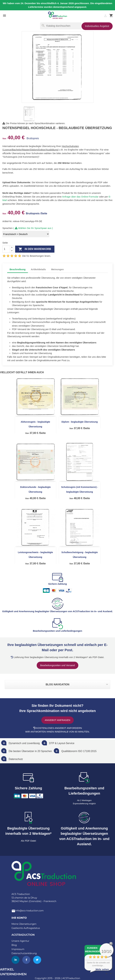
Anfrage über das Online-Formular (80, 197)
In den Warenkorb (35, 249)
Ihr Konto (19, 918)
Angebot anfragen (58, 720)
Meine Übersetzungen (24, 924)
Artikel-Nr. (8, 221)
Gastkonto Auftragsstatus (26, 928)
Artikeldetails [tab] (38, 269)
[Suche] (61, 26)
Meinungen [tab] (58, 269)
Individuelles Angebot (97, 26)
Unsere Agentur (20, 941)
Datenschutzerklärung (24, 953)
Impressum (18, 949)
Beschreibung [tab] (18, 269)
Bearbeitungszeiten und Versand (58, 665)
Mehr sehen (102, 969)
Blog (14, 945)
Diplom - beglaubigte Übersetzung (80, 422)
